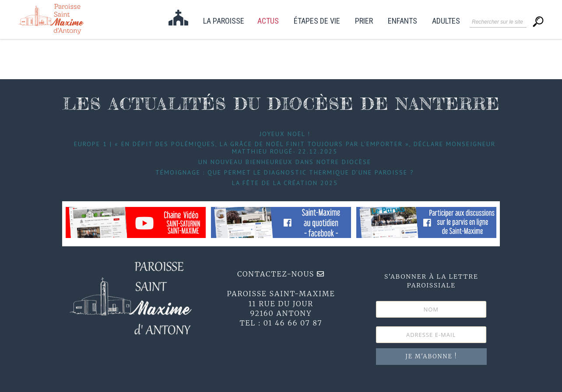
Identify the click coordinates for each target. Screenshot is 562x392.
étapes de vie (317, 21)
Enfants (402, 21)
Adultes (446, 21)
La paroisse (224, 21)
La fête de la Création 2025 (285, 183)
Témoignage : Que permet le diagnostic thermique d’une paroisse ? (285, 172)
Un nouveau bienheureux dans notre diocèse (285, 162)
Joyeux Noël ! (285, 134)
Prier (364, 21)
